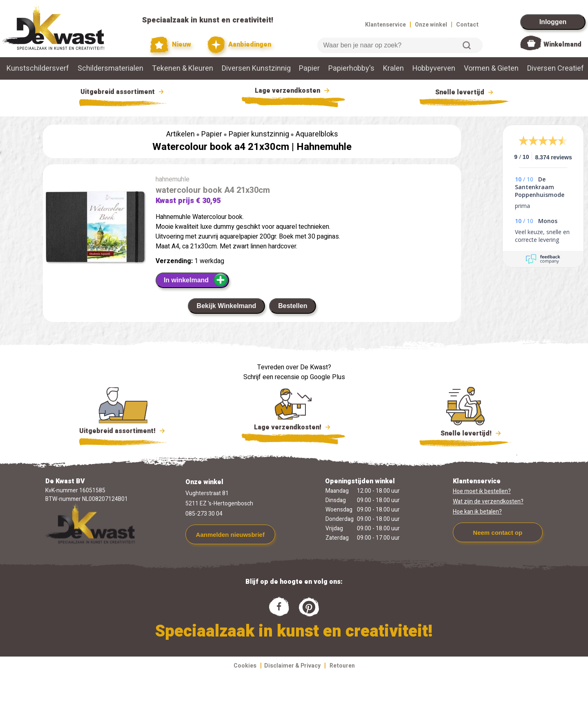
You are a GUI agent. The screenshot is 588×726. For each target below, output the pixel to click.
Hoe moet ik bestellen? (482, 491)
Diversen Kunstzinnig (256, 68)
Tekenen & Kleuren (183, 68)
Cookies (245, 666)
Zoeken (467, 45)
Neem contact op (498, 533)
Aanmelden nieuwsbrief (230, 535)
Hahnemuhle (324, 147)
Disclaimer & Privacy (292, 666)
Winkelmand (562, 45)
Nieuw (171, 45)
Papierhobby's (351, 68)
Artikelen (180, 134)
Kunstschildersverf (38, 68)
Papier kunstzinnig (259, 134)
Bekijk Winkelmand (227, 306)
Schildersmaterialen (110, 68)
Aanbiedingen (239, 45)
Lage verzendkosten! (293, 429)
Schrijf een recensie (271, 377)
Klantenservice (385, 25)
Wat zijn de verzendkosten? (488, 501)
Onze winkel (431, 25)
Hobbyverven (434, 68)
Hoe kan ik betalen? (477, 512)
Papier (309, 68)
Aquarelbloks (317, 134)
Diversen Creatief (556, 68)
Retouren (342, 666)
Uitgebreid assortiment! (123, 431)
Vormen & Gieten (491, 68)
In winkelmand (196, 280)
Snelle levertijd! (465, 433)
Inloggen (553, 22)
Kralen (393, 68)
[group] (95, 228)
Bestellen (293, 306)
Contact (467, 25)
